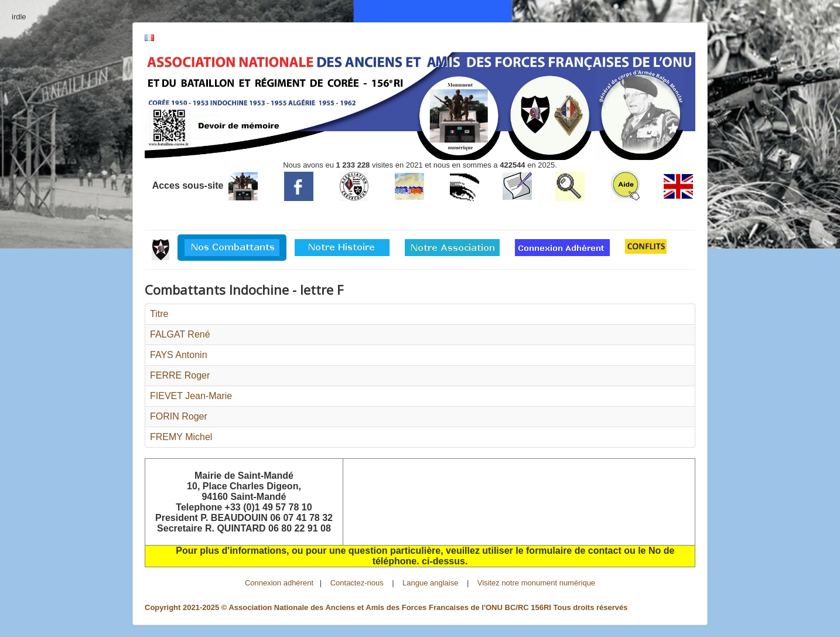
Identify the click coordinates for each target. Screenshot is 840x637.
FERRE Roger (180, 375)
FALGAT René (180, 334)
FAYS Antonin (179, 355)
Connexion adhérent (279, 583)
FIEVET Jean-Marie (191, 396)
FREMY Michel (181, 437)
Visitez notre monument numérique (536, 583)
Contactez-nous (357, 583)
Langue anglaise (430, 583)
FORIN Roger (179, 416)
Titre (159, 314)
